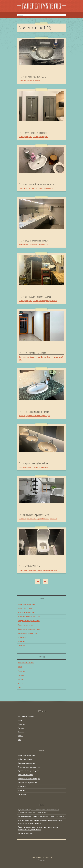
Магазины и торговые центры (29, 617)
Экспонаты (22, 646)
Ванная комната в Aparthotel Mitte (34, 515)
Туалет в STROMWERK (28, 566)
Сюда (39, 581)
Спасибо (41, 860)
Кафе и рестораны (26, 137)
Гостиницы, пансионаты (27, 519)
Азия (20, 667)
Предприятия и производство (29, 621)
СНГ (20, 688)
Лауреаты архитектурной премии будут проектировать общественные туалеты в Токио (38, 828)
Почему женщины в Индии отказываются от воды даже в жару (41, 816)
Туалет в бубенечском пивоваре (33, 133)
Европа (29, 81)
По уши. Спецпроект (26, 834)
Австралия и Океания (26, 663)
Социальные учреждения (28, 188)
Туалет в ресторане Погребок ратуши (35, 297)
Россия (21, 683)
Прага (45, 137)
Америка (21, 671)
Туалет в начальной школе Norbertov (35, 184)
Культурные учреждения (28, 570)
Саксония (53, 519)
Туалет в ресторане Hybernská (32, 463)
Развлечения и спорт (26, 245)
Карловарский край (50, 301)
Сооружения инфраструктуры (30, 357)
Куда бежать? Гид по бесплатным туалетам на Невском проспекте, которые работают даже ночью (38, 811)
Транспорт (22, 81)
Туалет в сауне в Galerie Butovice (33, 240)
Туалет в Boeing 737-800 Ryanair (33, 77)
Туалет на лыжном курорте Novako (34, 412)
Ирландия (36, 81)
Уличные (22, 416)
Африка (21, 675)
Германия (46, 519)
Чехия (41, 137)
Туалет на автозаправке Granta (32, 353)
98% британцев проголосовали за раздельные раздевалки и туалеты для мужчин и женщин (40, 822)
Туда (44, 581)
